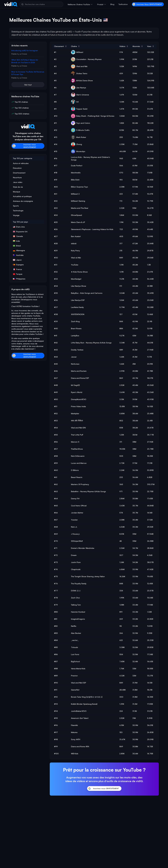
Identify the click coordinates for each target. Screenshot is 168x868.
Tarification (123, 4)
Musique (17, 192)
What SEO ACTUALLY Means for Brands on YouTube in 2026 (25, 61)
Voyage (16, 215)
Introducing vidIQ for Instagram (25, 50)
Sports (16, 206)
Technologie (18, 211)
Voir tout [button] (28, 85)
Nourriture (17, 177)
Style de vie (18, 187)
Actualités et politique (22, 196)
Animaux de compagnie (23, 201)
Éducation (17, 168)
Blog (112, 4)
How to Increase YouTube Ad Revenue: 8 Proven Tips (28, 73)
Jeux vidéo (18, 182)
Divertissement (19, 173)
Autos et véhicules (21, 163)
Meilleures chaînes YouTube (79, 4)
